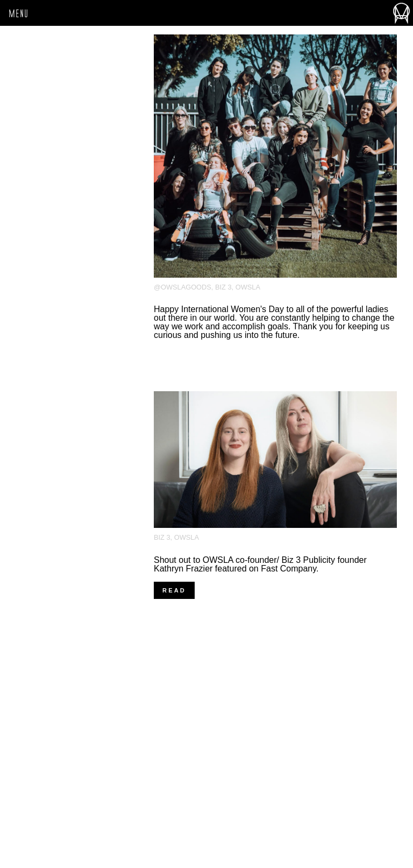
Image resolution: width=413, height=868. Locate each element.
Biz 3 (223, 287)
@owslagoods (183, 287)
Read (174, 590)
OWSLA (248, 287)
